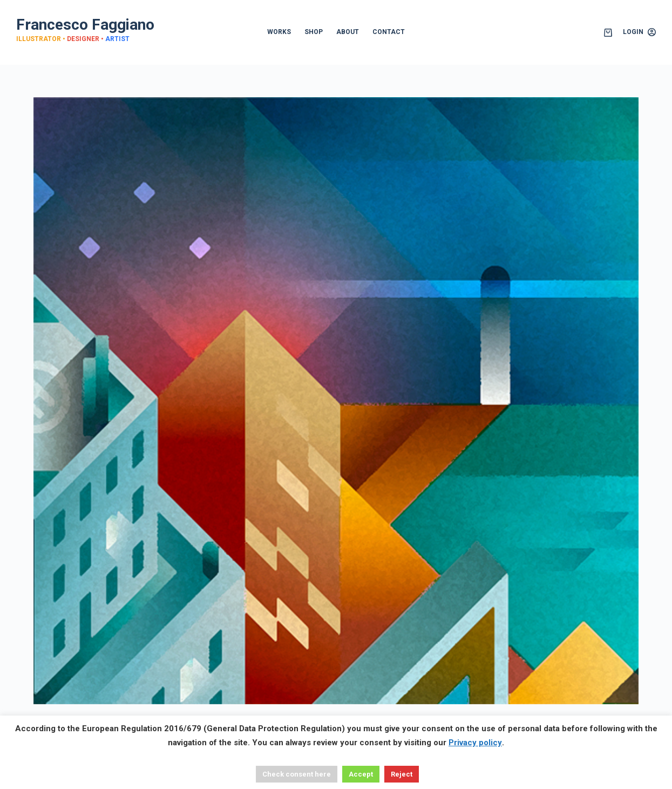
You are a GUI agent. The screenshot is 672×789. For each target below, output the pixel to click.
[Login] (639, 32)
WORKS (279, 32)
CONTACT (389, 32)
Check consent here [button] (297, 774)
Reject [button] (402, 774)
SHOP (314, 32)
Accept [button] (361, 774)
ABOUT (348, 32)
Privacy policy (475, 743)
